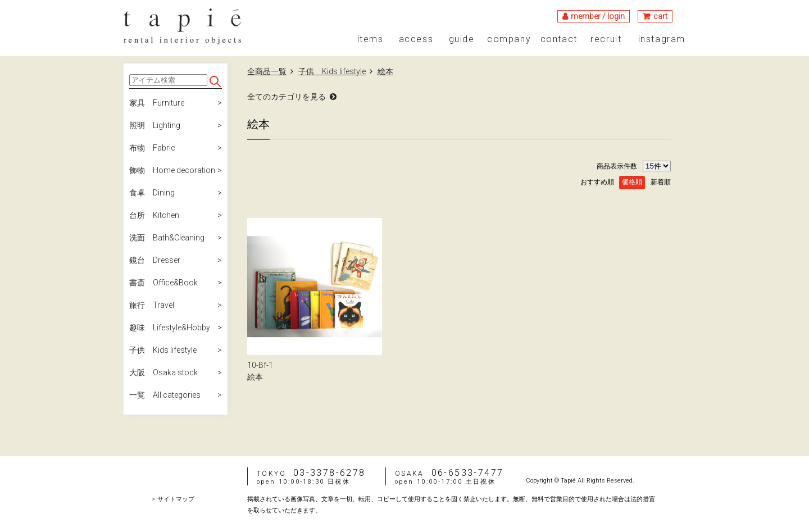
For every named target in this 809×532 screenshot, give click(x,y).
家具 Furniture (157, 103)
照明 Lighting (155, 125)
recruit (606, 39)
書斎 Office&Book (163, 283)
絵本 (385, 71)
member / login (598, 16)
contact (559, 39)
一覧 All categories (165, 395)
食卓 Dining (152, 193)
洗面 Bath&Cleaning (167, 238)
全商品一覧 (267, 71)
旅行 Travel (152, 305)
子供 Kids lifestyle (163, 350)
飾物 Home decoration (172, 170)
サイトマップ (176, 499)
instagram (662, 39)
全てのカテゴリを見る (287, 97)
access (416, 39)
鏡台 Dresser (155, 260)
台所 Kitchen (154, 215)
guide (462, 39)
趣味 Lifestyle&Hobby (170, 328)
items (371, 39)
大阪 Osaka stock (163, 372)
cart (660, 16)
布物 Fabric (152, 148)
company (509, 39)
